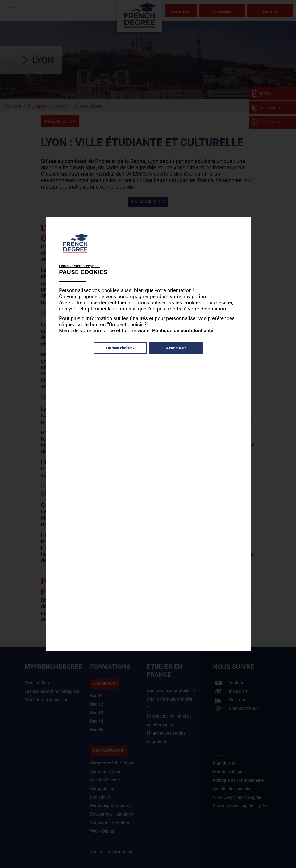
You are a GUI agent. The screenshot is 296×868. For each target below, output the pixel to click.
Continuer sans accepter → (80, 266)
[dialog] (148, 434)
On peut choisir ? (120, 348)
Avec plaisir (176, 348)
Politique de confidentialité (183, 331)
